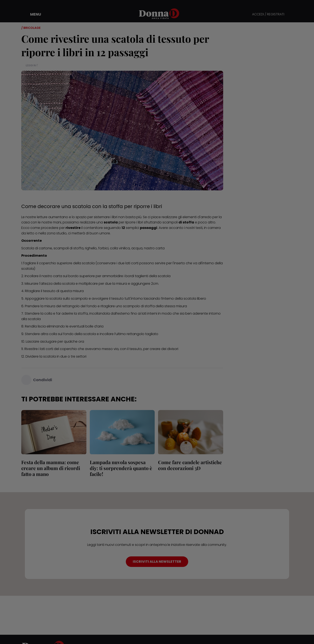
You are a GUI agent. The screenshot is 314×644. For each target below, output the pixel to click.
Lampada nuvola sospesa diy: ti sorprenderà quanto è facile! (121, 468)
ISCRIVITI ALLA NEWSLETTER (157, 562)
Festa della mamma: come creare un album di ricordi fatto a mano (51, 468)
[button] (33, 14)
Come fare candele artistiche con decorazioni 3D (190, 465)
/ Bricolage (31, 28)
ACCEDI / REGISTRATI (268, 14)
